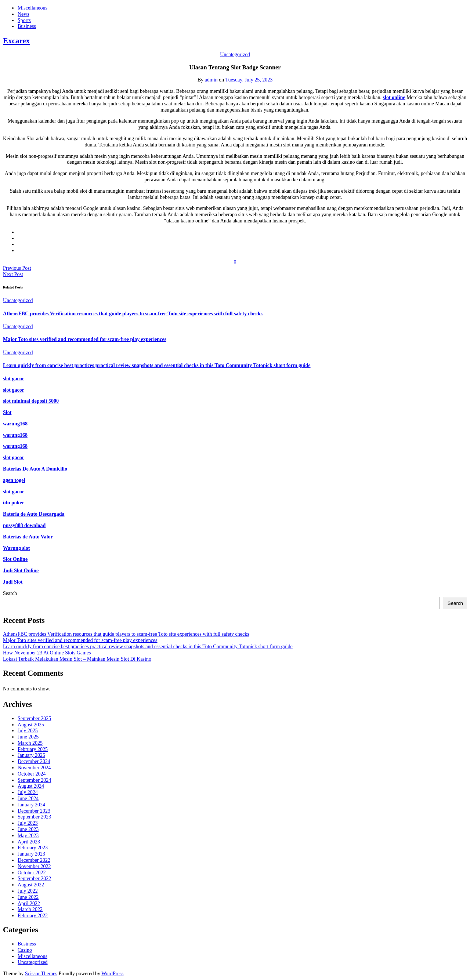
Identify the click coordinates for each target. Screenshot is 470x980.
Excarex (16, 41)
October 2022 (32, 873)
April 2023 (29, 842)
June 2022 (28, 897)
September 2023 (34, 817)
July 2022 (28, 891)
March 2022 (30, 909)
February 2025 (33, 749)
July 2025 (28, 731)
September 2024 (34, 780)
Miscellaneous (32, 8)
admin (211, 80)
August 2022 (31, 885)
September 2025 (34, 718)
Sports (24, 20)
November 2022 (34, 866)
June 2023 (28, 829)
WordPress (112, 974)
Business (27, 26)
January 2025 (31, 755)
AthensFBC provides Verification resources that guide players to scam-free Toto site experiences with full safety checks (133, 314)
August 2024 (31, 786)
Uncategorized (235, 55)
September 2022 (34, 879)
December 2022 (34, 860)
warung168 (15, 435)
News (23, 14)
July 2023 (28, 823)
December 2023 (34, 811)
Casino (25, 950)
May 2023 (28, 836)
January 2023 (31, 854)
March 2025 (30, 743)
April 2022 (29, 903)
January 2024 (31, 805)
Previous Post (17, 268)
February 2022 (33, 916)
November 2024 (34, 768)
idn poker (14, 503)
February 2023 (33, 848)
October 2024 (32, 774)
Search (10, 593)
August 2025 (31, 725)
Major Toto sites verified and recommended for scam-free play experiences (85, 339)
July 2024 (28, 792)
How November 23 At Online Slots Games (47, 653)
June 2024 (28, 798)
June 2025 (28, 737)
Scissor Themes (41, 974)
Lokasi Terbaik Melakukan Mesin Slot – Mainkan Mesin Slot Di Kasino (77, 659)
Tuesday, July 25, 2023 (249, 80)
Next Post (13, 274)
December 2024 (34, 761)
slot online (394, 97)
